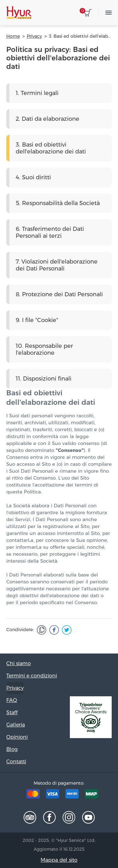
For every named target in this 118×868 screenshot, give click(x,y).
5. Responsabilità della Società (58, 203)
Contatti (16, 762)
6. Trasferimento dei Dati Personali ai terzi (50, 232)
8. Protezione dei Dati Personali (59, 294)
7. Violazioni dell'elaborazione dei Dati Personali (57, 265)
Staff (12, 712)
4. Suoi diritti (33, 177)
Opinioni (17, 737)
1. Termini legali (37, 93)
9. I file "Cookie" (37, 320)
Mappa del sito (59, 860)
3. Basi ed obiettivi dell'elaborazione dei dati (51, 148)
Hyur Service (19, 13)
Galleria (16, 725)
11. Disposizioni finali (44, 379)
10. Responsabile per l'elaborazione (44, 349)
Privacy (15, 688)
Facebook (49, 817)
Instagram (69, 817)
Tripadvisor (30, 817)
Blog (12, 749)
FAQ (12, 700)
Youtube (88, 817)
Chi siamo (19, 663)
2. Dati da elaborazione (48, 119)
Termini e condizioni (32, 676)
